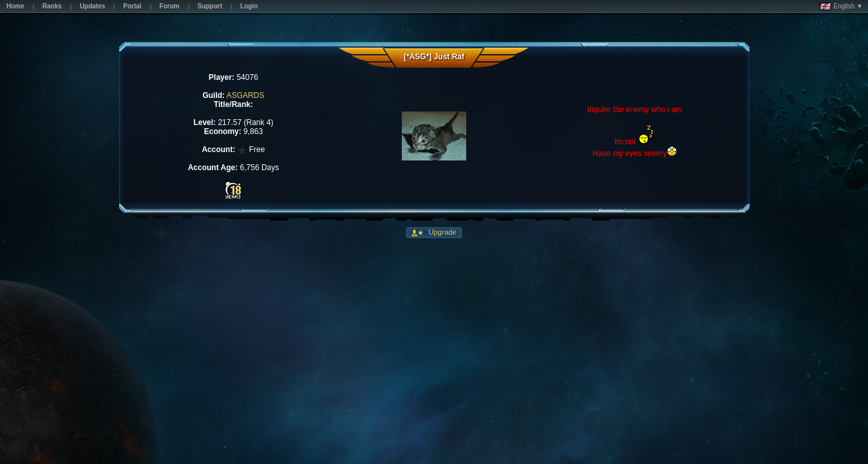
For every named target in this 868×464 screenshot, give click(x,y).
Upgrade (441, 232)
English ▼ (841, 6)
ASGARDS (246, 95)
